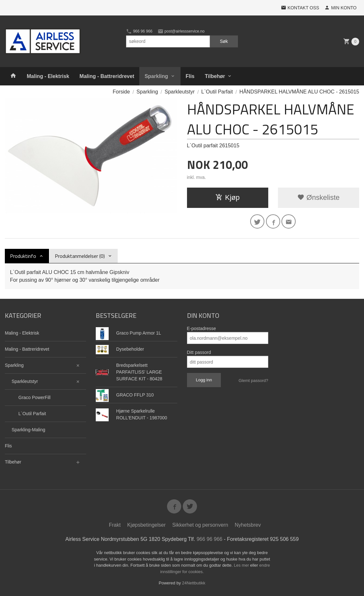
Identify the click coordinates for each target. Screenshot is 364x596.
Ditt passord (199, 352)
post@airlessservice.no (181, 31)
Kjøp (227, 197)
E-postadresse (202, 328)
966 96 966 (139, 31)
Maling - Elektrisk (48, 76)
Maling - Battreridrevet (107, 76)
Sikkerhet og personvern (200, 525)
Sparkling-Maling (28, 430)
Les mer (242, 565)
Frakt (115, 525)
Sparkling (156, 76)
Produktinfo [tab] (23, 256)
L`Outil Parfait (32, 414)
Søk (224, 41)
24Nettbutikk (194, 583)
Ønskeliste (318, 197)
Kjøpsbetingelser (147, 525)
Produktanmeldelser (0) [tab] (80, 256)
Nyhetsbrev (248, 525)
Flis (190, 76)
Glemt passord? (253, 381)
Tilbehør (215, 76)
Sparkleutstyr (25, 381)
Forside (121, 92)
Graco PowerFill (34, 397)
